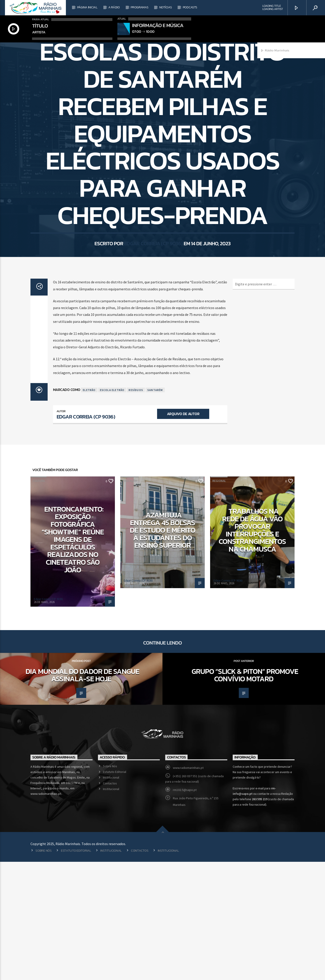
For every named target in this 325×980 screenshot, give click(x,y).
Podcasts (190, 7)
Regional (162, 103)
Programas (139, 7)
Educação (130, 599)
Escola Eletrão (112, 508)
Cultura (39, 599)
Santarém (155, 508)
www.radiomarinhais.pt (188, 886)
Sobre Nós (110, 884)
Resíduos (136, 508)
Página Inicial (87, 7)
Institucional (111, 896)
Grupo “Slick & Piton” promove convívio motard (245, 793)
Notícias (166, 7)
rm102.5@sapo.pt (185, 908)
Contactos (110, 901)
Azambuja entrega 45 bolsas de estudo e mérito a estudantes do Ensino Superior (163, 648)
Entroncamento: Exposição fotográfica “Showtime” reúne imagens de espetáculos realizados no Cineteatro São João (73, 658)
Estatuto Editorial (115, 890)
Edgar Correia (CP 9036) (153, 316)
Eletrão (89, 508)
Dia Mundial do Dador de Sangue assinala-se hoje (82, 793)
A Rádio (114, 7)
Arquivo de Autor (183, 532)
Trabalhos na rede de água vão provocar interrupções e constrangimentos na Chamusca (252, 648)
